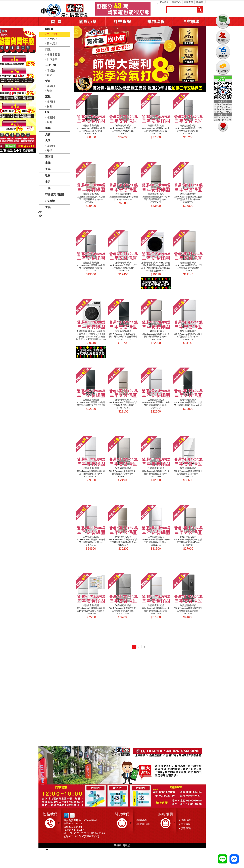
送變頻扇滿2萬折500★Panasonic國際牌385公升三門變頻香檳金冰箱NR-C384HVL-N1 (123, 404)
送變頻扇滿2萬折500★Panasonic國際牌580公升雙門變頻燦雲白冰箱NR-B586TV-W (156, 609)
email (71, 815)
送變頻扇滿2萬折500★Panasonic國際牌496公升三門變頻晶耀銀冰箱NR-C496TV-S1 (156, 130)
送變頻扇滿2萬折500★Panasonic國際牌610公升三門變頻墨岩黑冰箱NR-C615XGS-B (91, 130)
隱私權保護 (143, 824)
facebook (66, 815)
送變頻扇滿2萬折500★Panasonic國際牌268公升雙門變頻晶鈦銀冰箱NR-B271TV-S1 (188, 130)
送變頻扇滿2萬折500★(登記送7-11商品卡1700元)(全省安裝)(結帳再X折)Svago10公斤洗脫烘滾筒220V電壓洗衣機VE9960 (91, 335)
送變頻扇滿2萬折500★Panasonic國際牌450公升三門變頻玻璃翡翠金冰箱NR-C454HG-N (123, 541)
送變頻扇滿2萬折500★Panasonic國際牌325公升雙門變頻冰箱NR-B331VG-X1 (91, 402)
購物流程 (186, 820)
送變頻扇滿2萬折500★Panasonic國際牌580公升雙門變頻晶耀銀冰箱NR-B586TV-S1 (188, 541)
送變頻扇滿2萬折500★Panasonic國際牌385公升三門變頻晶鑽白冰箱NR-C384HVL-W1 (91, 472)
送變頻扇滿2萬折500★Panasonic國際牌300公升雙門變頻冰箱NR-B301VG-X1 (188, 402)
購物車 (200, 2)
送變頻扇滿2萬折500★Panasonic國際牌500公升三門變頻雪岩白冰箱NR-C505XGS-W (123, 609)
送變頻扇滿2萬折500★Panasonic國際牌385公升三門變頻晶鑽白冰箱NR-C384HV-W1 (123, 267)
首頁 (55, 21)
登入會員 (164, 2)
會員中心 (176, 2)
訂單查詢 (188, 2)
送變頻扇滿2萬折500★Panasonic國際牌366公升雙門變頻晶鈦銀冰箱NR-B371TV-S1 (91, 267)
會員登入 (223, 37)
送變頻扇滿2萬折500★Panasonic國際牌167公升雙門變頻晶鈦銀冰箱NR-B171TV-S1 (156, 472)
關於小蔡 (89, 21)
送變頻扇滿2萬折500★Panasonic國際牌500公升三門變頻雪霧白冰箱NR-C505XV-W (188, 472)
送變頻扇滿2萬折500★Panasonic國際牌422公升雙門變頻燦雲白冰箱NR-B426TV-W (156, 404)
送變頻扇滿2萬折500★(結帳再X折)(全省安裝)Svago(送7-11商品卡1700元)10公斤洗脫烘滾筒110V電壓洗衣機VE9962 (156, 267)
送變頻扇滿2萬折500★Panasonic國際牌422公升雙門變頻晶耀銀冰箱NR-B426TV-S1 (156, 335)
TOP (223, 127)
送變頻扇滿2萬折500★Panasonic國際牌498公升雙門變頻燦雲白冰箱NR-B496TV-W (91, 541)
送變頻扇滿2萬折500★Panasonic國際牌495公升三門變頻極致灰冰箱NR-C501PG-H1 (188, 609)
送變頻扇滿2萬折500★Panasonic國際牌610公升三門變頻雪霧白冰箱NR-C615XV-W (156, 541)
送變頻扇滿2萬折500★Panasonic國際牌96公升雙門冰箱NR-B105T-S (123, 197)
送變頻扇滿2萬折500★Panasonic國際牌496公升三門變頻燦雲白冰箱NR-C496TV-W (188, 198)
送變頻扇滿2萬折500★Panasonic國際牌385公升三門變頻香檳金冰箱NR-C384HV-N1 (91, 198)
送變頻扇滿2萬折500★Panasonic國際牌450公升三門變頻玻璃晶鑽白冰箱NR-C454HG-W (91, 609)
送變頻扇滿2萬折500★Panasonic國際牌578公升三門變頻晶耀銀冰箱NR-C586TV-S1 (188, 267)
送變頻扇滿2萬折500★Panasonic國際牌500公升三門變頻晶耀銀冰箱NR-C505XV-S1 (123, 130)
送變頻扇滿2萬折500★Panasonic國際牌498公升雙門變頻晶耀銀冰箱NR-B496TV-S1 (123, 472)
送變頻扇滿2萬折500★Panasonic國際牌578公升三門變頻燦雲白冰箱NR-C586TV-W (188, 335)
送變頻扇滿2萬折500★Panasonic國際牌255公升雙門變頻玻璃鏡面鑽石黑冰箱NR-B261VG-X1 (123, 335)
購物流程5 (156, 21)
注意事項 (189, 21)
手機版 (118, 846)
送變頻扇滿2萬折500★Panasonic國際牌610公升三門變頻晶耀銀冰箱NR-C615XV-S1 (156, 198)
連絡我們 (223, 68)
